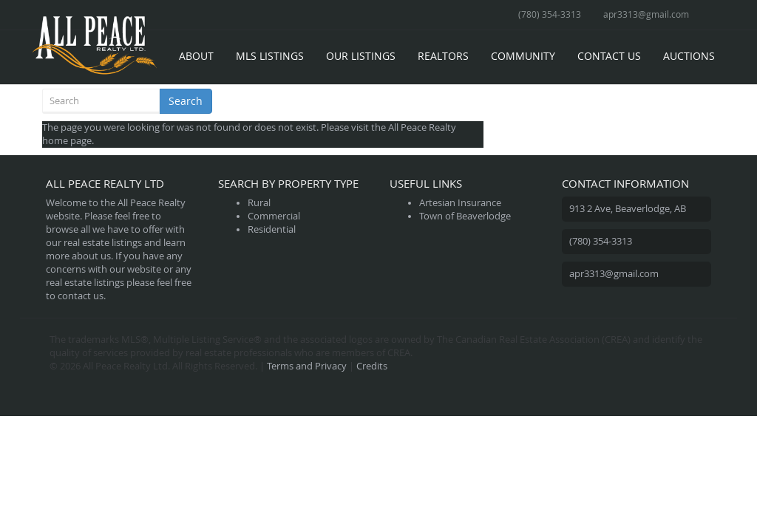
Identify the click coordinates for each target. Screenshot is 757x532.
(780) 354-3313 (550, 14)
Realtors (443, 56)
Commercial (274, 216)
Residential (272, 229)
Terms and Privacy (307, 366)
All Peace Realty (422, 127)
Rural (259, 203)
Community (523, 56)
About (196, 56)
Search (186, 101)
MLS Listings (270, 56)
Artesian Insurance (460, 203)
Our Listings (361, 56)
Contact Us (609, 56)
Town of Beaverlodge (465, 216)
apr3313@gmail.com (646, 14)
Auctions (689, 56)
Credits (372, 366)
